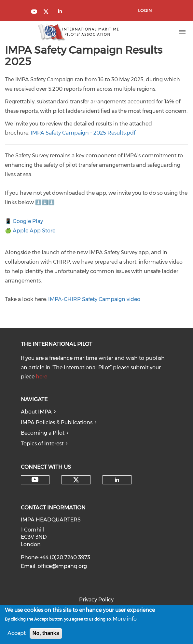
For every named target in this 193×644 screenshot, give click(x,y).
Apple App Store (34, 231)
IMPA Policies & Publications (57, 422)
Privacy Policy (96, 600)
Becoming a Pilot (43, 433)
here (41, 377)
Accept (17, 634)
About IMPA (36, 412)
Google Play (28, 221)
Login (145, 10)
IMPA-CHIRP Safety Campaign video (94, 299)
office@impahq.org (62, 566)
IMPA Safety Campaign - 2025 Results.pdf (83, 133)
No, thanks (46, 634)
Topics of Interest (42, 444)
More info (125, 620)
